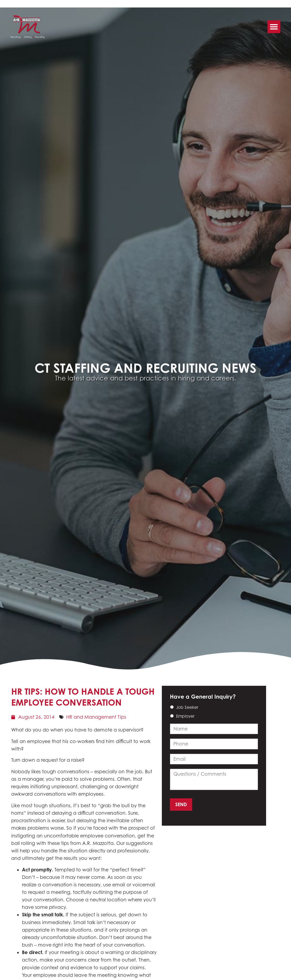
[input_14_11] (214, 779)
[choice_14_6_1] (172, 716)
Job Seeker (187, 707)
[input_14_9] (214, 729)
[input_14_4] (214, 759)
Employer (185, 716)
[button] (274, 25)
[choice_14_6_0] (172, 707)
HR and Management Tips (96, 717)
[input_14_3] (214, 744)
